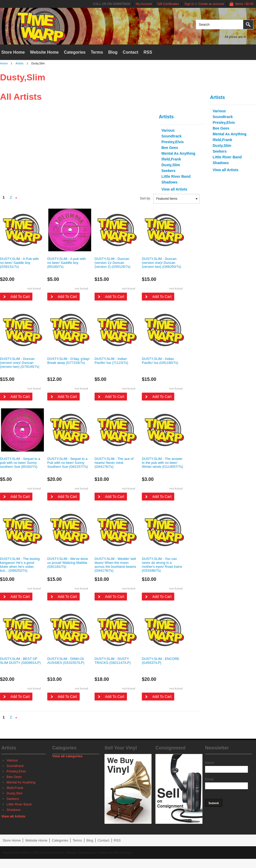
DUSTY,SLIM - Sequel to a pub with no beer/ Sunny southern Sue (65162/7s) (20, 463)
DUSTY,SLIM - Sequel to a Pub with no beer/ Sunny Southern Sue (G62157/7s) (68, 463)
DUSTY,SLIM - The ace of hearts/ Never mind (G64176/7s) (114, 463)
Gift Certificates (168, 4)
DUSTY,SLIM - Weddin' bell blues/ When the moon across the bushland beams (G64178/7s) (115, 565)
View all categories (67, 756)
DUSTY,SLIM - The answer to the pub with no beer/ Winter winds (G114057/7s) (162, 463)
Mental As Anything (230, 134)
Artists (19, 63)
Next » (16, 198)
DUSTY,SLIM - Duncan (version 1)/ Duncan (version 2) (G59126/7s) (112, 263)
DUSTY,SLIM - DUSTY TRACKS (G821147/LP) (113, 661)
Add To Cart (20, 297)
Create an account (211, 4)
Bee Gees (221, 128)
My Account (144, 4)
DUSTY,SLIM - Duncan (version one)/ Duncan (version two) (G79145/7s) (20, 363)
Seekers (220, 151)
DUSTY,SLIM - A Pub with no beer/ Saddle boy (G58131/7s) (19, 263)
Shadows (221, 163)
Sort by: (145, 198)
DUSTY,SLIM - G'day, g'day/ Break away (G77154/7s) (68, 361)
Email (209, 779)
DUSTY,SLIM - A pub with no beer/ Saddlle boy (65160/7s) (66, 263)
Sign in (189, 4)
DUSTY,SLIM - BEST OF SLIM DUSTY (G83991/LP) (20, 661)
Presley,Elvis (224, 123)
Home (4, 63)
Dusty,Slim (222, 146)
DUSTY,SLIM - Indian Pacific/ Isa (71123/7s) (111, 361)
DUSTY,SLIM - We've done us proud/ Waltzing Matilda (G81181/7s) (68, 563)
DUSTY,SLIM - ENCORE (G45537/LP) (161, 661)
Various (219, 111)
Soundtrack (223, 117)
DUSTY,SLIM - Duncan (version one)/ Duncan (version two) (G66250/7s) (161, 263)
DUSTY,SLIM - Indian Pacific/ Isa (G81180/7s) (160, 361)
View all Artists (226, 170)
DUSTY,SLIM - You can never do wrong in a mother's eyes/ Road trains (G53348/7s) (162, 565)
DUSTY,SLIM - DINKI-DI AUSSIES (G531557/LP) (66, 661)
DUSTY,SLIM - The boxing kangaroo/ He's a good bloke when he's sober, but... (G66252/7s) (20, 565)
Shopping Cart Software (94, 853)
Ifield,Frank (222, 140)
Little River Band (227, 157)
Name (210, 763)
